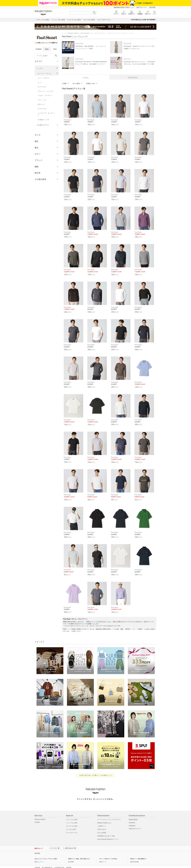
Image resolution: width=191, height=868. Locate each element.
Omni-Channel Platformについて (108, 834)
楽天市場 (152, 7)
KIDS (55, 49)
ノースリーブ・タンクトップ (46, 114)
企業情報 (37, 862)
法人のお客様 (102, 828)
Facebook (132, 818)
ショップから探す (72, 818)
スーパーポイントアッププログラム (109, 814)
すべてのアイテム (72, 828)
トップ (64, 33)
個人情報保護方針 (47, 862)
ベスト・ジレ (42, 100)
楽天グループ (141, 7)
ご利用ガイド (102, 821)
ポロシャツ (41, 104)
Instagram (132, 821)
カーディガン (42, 87)
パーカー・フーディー (45, 96)
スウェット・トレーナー (46, 91)
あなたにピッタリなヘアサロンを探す (46, 854)
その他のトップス (43, 120)
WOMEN (39, 49)
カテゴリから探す (72, 821)
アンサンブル (42, 109)
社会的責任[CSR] (59, 862)
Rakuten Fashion (74, 33)
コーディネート (133, 77)
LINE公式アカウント (135, 824)
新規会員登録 (133, 814)
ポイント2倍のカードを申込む (108, 854)
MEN (47, 49)
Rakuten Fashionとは (104, 818)
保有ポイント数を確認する (138, 854)
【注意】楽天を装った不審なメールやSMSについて (96, 770)
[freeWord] (47, 56)
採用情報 (69, 862)
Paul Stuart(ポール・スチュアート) (92, 33)
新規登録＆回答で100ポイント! (124, 7)
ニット (40, 82)
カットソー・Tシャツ (45, 74)
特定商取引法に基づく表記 (106, 831)
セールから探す (71, 824)
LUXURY (37, 817)
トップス (40, 68)
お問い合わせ (102, 824)
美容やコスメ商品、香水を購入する (79, 854)
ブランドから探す (72, 814)
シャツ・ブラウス (43, 78)
